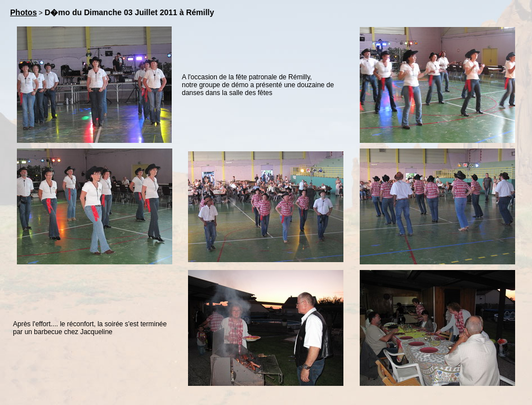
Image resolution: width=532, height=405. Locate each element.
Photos (23, 12)
